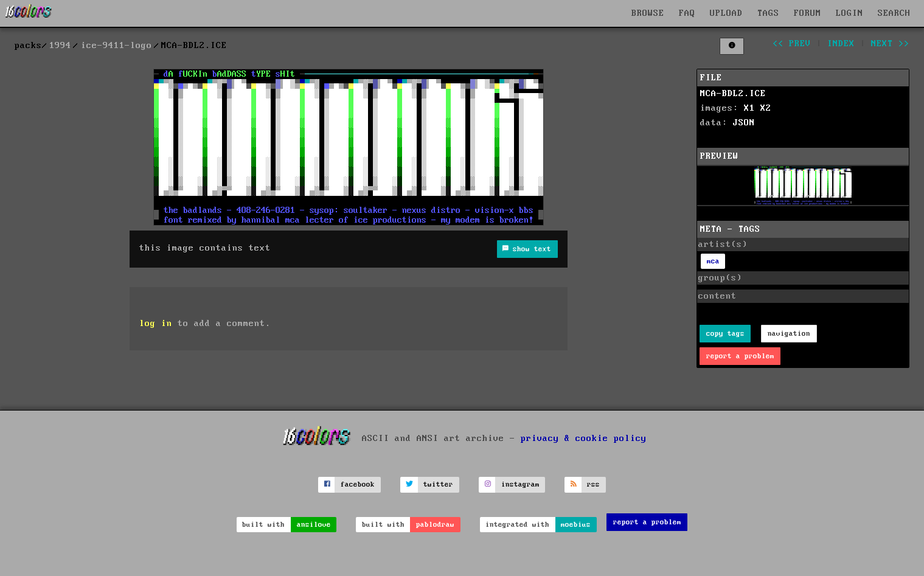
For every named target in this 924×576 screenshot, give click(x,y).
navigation (789, 334)
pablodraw (435, 525)
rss (593, 484)
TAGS (768, 13)
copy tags (725, 334)
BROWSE (648, 13)
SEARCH (894, 13)
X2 (766, 108)
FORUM (808, 13)
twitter (438, 484)
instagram (520, 484)
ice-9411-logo (116, 46)
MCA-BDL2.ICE (733, 94)
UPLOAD (726, 13)
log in (156, 324)
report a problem (740, 356)
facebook (358, 484)
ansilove (314, 525)
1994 (60, 46)
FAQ (687, 13)
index (841, 44)
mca (713, 261)
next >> (890, 44)
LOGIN (849, 13)
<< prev (792, 44)
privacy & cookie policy (584, 439)
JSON (744, 123)
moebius (576, 525)
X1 (749, 108)
